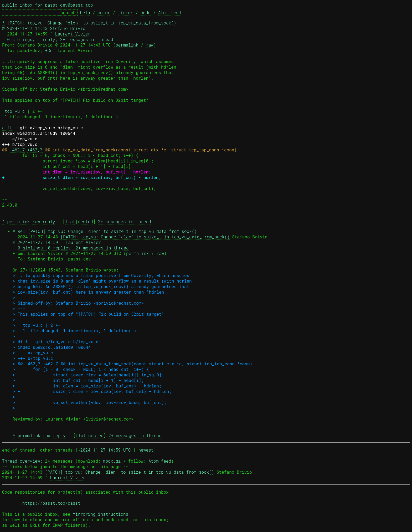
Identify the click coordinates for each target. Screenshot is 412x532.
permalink (127, 45)
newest (146, 450)
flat (70, 221)
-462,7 (17, 150)
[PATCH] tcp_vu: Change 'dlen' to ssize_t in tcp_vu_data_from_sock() (145, 237)
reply (49, 221)
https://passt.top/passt (51, 503)
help (85, 12)
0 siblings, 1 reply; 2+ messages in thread (60, 39)
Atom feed (169, 12)
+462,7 (35, 150)
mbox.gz (112, 461)
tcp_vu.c (15, 111)
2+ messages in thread (125, 221)
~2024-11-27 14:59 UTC (104, 450)
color (104, 12)
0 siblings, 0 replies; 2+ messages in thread (73, 248)
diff (7, 128)
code (146, 12)
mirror (125, 12)
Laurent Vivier (73, 34)
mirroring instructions (101, 514)
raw (150, 45)
